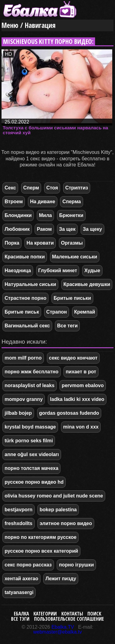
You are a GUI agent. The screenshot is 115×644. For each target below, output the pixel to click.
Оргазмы (72, 243)
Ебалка (21, 614)
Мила (45, 215)
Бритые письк (22, 312)
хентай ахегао (21, 579)
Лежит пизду (61, 579)
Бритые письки (72, 298)
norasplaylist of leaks (30, 385)
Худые (92, 271)
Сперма (71, 202)
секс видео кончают (73, 358)
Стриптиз (77, 188)
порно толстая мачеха (31, 468)
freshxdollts (19, 523)
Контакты (72, 614)
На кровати (40, 243)
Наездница (18, 271)
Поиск (94, 614)
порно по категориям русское (40, 537)
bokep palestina (58, 510)
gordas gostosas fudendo (69, 413)
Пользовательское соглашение (69, 619)
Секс (10, 188)
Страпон (57, 312)
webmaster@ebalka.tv (57, 632)
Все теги (67, 326)
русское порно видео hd (34, 482)
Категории (45, 614)
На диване (43, 202)
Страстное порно (25, 298)
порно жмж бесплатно (32, 372)
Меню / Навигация (29, 25)
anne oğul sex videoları (32, 454)
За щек (67, 229)
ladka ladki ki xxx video (77, 399)
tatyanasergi (19, 592)
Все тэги (20, 619)
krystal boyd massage (30, 427)
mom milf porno (23, 358)
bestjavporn (19, 510)
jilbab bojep (18, 413)
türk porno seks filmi (29, 441)
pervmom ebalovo (83, 385)
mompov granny (24, 399)
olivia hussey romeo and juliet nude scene (54, 496)
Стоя (52, 188)
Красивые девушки (87, 284)
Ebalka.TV (63, 627)
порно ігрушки (76, 565)
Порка (12, 243)
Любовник (17, 229)
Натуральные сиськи (30, 284)
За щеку (92, 229)
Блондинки (18, 215)
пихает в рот (81, 372)
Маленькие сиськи (75, 257)
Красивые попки (25, 257)
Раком (44, 229)
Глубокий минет (58, 271)
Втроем (14, 202)
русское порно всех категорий (41, 551)
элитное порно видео (66, 523)
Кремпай (85, 312)
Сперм (31, 188)
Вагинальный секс (27, 326)
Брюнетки (71, 215)
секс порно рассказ (28, 565)
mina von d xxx (81, 427)
